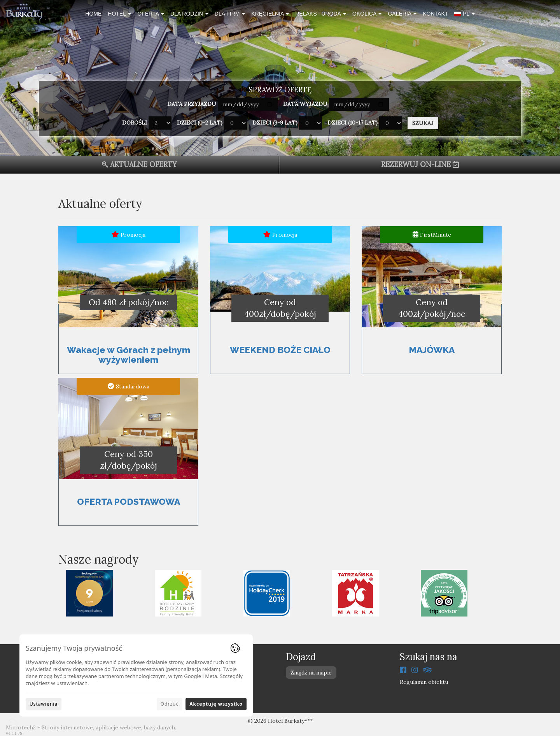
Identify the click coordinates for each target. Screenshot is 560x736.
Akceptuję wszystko (216, 704)
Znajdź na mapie (311, 673)
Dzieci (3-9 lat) (275, 123)
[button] (464, 15)
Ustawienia (44, 704)
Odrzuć (170, 704)
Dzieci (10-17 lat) (353, 123)
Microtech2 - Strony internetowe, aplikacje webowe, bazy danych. (91, 727)
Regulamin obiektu (424, 682)
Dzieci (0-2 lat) (200, 123)
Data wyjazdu (305, 104)
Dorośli (135, 123)
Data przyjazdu (192, 104)
